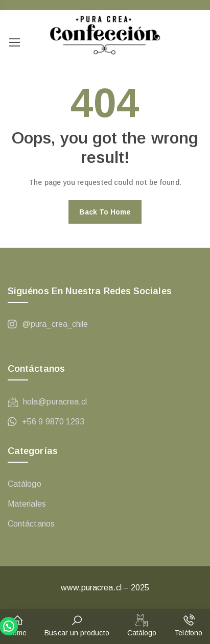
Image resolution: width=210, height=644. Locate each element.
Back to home (105, 212)
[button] (17, 627)
